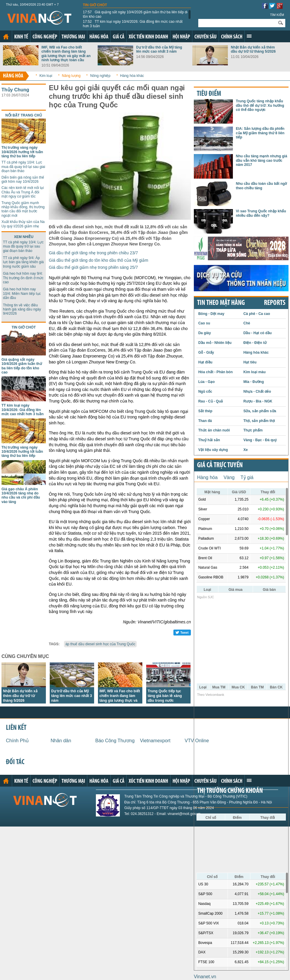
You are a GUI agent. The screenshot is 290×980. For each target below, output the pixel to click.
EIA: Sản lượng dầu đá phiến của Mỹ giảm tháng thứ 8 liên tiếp (260, 133)
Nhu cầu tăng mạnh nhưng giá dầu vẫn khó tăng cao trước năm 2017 (261, 160)
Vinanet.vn (205, 977)
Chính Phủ (17, 741)
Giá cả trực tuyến (220, 465)
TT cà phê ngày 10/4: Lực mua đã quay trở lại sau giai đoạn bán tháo (23, 167)
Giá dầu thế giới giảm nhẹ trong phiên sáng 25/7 (93, 267)
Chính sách (232, 37)
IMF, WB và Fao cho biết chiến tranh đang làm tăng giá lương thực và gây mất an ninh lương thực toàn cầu (66, 54)
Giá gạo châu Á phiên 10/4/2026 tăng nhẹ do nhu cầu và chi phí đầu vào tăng (21, 495)
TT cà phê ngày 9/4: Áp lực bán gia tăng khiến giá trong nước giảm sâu (23, 262)
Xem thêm (249, 36)
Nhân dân (61, 741)
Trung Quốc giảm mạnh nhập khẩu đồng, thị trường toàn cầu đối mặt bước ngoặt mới (23, 209)
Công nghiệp (45, 37)
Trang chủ (6, 37)
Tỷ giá (247, 477)
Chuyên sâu (206, 37)
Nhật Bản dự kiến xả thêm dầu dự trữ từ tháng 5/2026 (253, 49)
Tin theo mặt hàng (221, 303)
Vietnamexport (155, 741)
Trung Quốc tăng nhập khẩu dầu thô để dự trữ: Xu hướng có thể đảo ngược (260, 105)
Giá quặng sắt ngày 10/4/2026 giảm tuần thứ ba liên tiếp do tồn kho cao (136, 14)
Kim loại (46, 76)
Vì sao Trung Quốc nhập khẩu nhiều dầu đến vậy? (261, 213)
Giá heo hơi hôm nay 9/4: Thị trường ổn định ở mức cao (23, 278)
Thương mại (73, 37)
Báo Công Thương (115, 741)
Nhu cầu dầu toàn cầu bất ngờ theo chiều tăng (261, 186)
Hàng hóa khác (132, 76)
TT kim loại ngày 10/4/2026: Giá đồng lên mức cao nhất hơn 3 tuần (133, 24)
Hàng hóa (99, 37)
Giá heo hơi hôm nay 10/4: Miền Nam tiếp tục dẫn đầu (22, 293)
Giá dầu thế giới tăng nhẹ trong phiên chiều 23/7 (93, 253)
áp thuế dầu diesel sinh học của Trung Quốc (100, 644)
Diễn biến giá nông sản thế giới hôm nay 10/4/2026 (23, 179)
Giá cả (119, 37)
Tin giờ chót (95, 5)
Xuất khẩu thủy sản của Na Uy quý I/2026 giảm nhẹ (23, 224)
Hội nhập (181, 37)
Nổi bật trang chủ (24, 115)
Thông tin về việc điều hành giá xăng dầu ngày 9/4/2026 (22, 309)
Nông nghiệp (100, 76)
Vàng (229, 477)
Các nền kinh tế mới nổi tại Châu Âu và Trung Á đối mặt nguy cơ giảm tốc (23, 192)
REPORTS (275, 303)
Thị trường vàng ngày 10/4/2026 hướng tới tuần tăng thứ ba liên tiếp (22, 152)
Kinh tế (21, 37)
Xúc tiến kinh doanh (148, 37)
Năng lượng (71, 76)
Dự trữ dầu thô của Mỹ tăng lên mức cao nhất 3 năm (159, 49)
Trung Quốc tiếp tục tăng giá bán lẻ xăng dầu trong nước (165, 696)
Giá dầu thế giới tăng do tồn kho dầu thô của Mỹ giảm (99, 260)
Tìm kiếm (277, 15)
